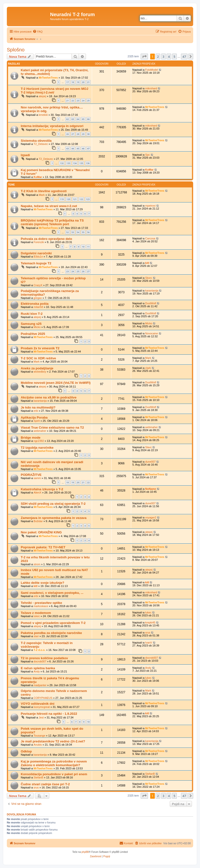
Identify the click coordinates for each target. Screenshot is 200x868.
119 (62, 199)
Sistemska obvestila (36, 141)
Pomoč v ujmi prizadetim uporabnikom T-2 (53, 623)
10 (83, 247)
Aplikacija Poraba (34, 417)
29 (83, 134)
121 (75, 199)
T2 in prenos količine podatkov (44, 658)
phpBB (85, 852)
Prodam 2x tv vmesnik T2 (40, 348)
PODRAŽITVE (31, 475)
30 (88, 134)
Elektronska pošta (35, 304)
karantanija (152, 291)
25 (88, 100)
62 (67, 119)
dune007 (151, 462)
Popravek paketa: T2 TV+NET (43, 547)
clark (148, 368)
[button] (144, 57)
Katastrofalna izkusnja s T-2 (42, 489)
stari (36, 636)
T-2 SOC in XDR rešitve (38, 358)
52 (67, 232)
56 (88, 232)
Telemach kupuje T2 (36, 263)
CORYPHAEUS (43, 698)
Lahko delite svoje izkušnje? (42, 583)
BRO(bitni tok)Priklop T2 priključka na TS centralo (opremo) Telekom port (52, 222)
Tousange (40, 736)
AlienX (38, 493)
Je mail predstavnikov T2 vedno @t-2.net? (53, 741)
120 (68, 199)
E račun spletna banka (38, 668)
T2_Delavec (41, 144)
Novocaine (152, 333)
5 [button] (174, 57)
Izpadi (25, 155)
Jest (41, 717)
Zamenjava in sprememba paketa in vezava (54, 518)
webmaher (40, 431)
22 (73, 100)
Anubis (38, 745)
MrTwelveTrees (48, 78)
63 (73, 119)
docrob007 (40, 661)
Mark (42, 195)
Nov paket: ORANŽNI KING (41, 532)
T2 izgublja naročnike (37, 448)
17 (67, 82)
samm (37, 478)
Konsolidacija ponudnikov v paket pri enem (54, 774)
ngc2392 (39, 441)
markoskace (41, 606)
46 (83, 148)
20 (83, 82)
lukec (37, 616)
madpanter (40, 685)
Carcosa (150, 238)
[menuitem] (38, 32)
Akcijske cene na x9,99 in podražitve (49, 397)
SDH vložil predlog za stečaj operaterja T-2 (53, 504)
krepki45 (150, 622)
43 (67, 148)
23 (78, 100)
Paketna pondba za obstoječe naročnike (51, 633)
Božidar (38, 521)
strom (37, 564)
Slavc (149, 447)
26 (67, 134)
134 (75, 163)
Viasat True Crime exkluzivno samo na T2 (52, 428)
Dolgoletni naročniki (36, 253)
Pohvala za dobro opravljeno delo (46, 239)
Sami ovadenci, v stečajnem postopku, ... (52, 593)
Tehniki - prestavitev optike (41, 603)
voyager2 (151, 517)
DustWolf (151, 303)
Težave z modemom (36, 613)
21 (88, 82)
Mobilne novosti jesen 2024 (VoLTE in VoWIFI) (56, 383)
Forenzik (39, 242)
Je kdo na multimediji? (38, 407)
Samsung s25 (31, 324)
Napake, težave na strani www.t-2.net (49, 206)
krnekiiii (43, 115)
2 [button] (158, 57)
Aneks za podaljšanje (37, 368)
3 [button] (163, 57)
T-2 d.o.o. (40, 650)
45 (78, 148)
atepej (42, 96)
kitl (147, 263)
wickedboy (40, 372)
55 (83, 232)
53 (73, 232)
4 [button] (169, 57)
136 (88, 163)
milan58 (38, 307)
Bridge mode (31, 438)
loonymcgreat (42, 707)
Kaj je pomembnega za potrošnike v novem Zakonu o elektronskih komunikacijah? (54, 763)
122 (81, 199)
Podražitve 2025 (33, 334)
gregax (38, 298)
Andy (37, 671)
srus (148, 633)
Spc (148, 155)
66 (88, 119)
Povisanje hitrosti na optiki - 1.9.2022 (49, 714)
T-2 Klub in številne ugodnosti (44, 191)
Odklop (26, 751)
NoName (151, 489)
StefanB (38, 777)
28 (78, 134)
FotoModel (152, 70)
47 (88, 148)
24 (83, 100)
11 (88, 247)
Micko (37, 327)
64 (78, 119)
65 (83, 119)
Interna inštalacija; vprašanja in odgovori (52, 126)
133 (68, 163)
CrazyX (38, 285)
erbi (36, 411)
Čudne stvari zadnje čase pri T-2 (45, 784)
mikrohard (151, 88)
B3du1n (38, 257)
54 (78, 232)
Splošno (16, 50)
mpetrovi (150, 206)
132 (62, 163)
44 (73, 148)
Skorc (149, 278)
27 (73, 134)
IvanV (149, 643)
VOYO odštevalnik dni (38, 704)
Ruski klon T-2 (32, 314)
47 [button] (184, 57)
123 (88, 199)
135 (81, 163)
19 (78, 82)
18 (73, 82)
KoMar (38, 177)
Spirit (37, 421)
